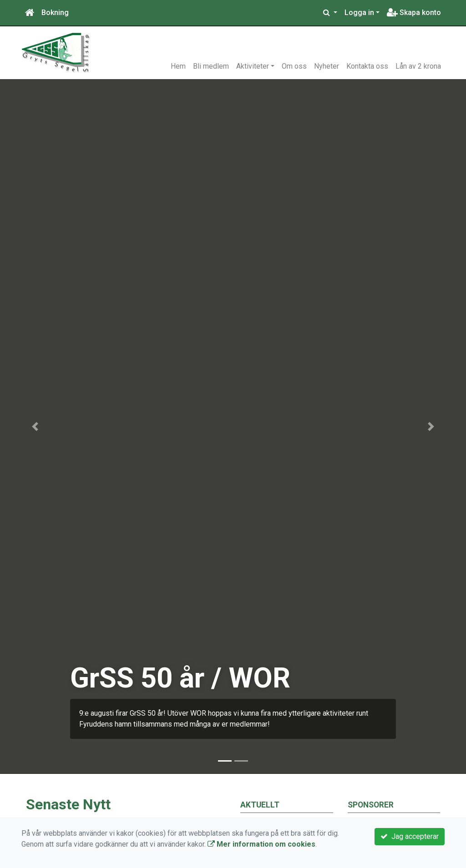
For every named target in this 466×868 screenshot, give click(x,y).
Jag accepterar (410, 836)
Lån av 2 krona (418, 66)
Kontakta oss (367, 66)
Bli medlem (211, 66)
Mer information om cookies (261, 844)
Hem (178, 66)
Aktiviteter (253, 66)
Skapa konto (414, 13)
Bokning (55, 13)
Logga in (359, 13)
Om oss (294, 66)
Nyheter (327, 66)
